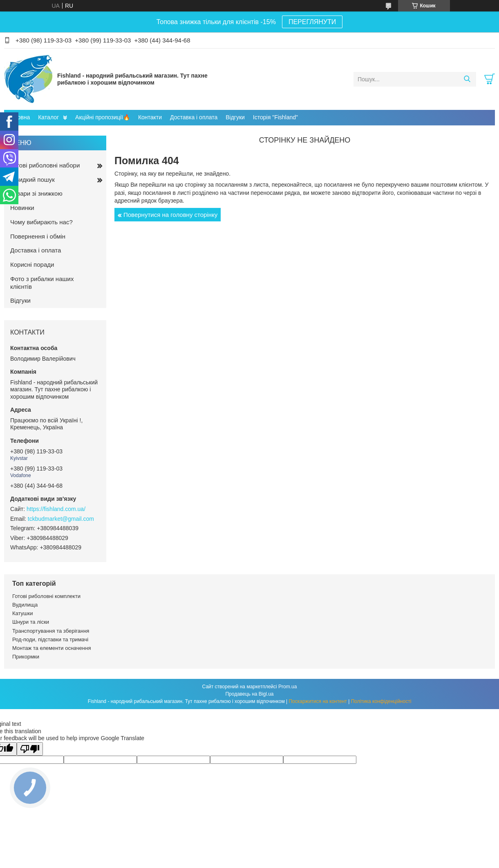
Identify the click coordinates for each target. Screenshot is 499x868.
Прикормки (26, 657)
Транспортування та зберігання (51, 631)
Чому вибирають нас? (41, 222)
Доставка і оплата (194, 117)
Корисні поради (32, 264)
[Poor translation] (30, 749)
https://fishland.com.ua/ (56, 509)
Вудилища (25, 605)
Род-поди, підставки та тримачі (50, 639)
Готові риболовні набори (45, 165)
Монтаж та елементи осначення (51, 648)
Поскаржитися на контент (318, 701)
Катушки (23, 613)
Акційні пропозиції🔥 (103, 117)
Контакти (150, 117)
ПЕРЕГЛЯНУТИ (312, 22)
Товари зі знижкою (36, 193)
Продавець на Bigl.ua (249, 694)
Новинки (22, 208)
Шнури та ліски (31, 622)
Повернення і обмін (38, 236)
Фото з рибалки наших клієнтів (42, 283)
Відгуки (235, 117)
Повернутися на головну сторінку (170, 215)
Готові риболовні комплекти (46, 596)
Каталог (48, 117)
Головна (19, 117)
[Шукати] (467, 79)
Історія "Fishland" (275, 117)
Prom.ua (288, 687)
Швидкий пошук (32, 180)
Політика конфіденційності (381, 701)
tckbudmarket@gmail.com (61, 519)
